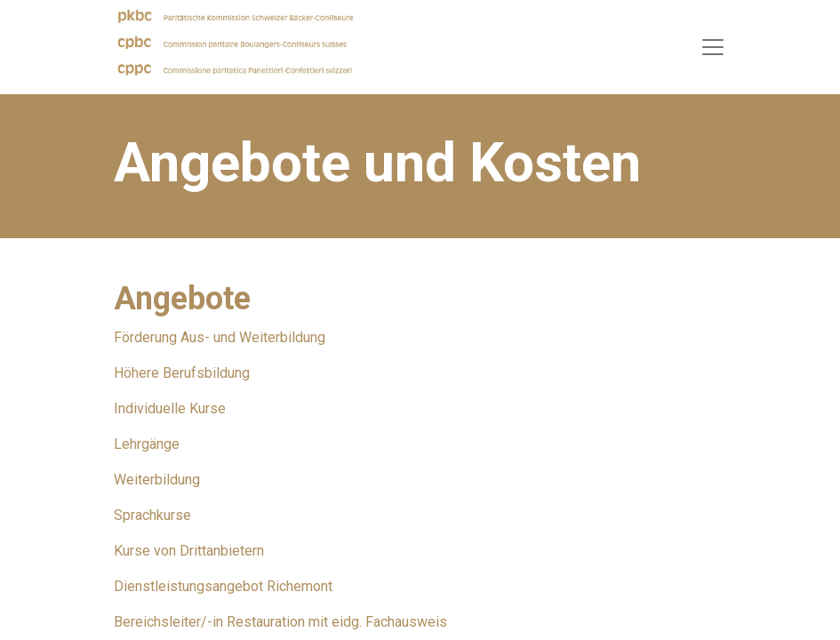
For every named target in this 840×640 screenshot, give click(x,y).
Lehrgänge (147, 444)
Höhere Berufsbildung (182, 373)
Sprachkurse (152, 515)
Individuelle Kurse (170, 408)
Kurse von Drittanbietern (189, 551)
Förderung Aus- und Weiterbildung (220, 337)
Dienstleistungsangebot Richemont (223, 586)
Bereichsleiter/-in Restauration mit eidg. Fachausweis (280, 622)
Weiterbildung (157, 480)
